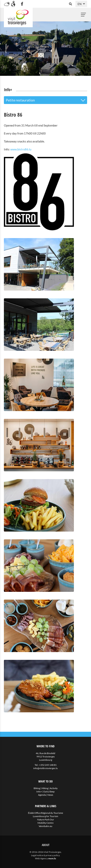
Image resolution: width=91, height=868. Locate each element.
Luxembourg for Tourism (45, 816)
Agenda (42, 795)
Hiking (45, 788)
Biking (37, 788)
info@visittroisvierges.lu (45, 768)
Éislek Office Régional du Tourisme (45, 813)
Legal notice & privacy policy (45, 855)
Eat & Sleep (49, 792)
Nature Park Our (46, 820)
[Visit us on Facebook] (22, 4)
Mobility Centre (45, 823)
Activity (54, 788)
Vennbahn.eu (45, 826)
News (50, 795)
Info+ (39, 792)
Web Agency (41, 858)
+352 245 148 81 (48, 765)
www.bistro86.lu (21, 149)
